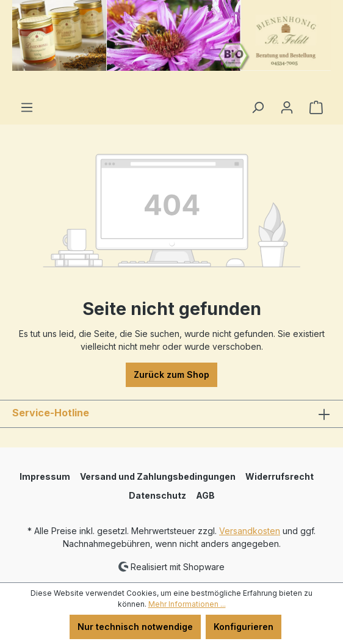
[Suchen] (258, 107)
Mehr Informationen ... (187, 604)
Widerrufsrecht (280, 476)
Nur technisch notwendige (135, 627)
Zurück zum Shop (171, 374)
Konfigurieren (244, 627)
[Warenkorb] (316, 107)
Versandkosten (250, 531)
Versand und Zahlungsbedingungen (158, 476)
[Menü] (27, 107)
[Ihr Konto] (287, 107)
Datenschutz (157, 495)
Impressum (45, 476)
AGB (205, 495)
